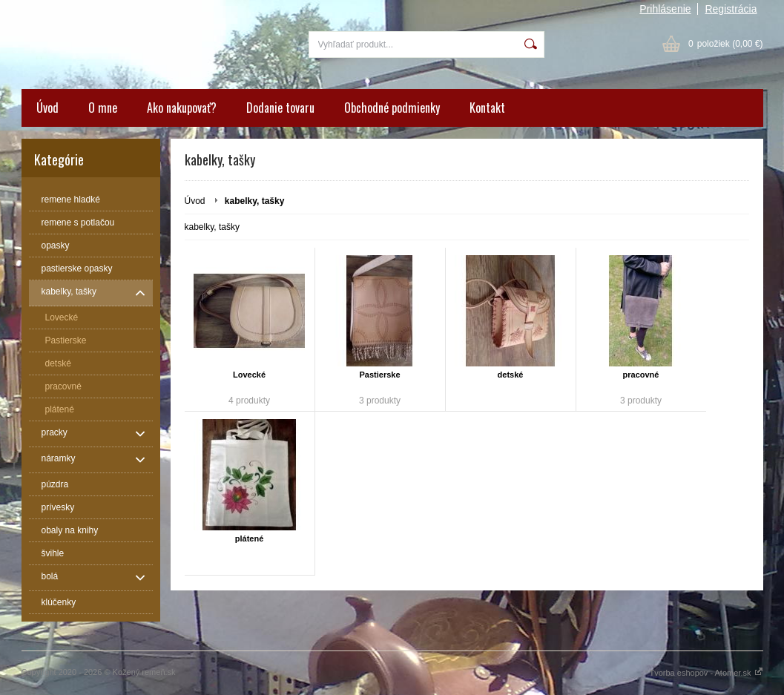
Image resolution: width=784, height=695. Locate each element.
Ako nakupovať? (182, 108)
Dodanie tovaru (280, 108)
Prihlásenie (665, 9)
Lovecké (249, 375)
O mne (103, 108)
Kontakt (487, 108)
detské (511, 375)
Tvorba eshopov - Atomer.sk (706, 673)
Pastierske (379, 375)
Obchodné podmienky (392, 108)
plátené (250, 538)
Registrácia (731, 9)
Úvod (47, 108)
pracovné (641, 375)
